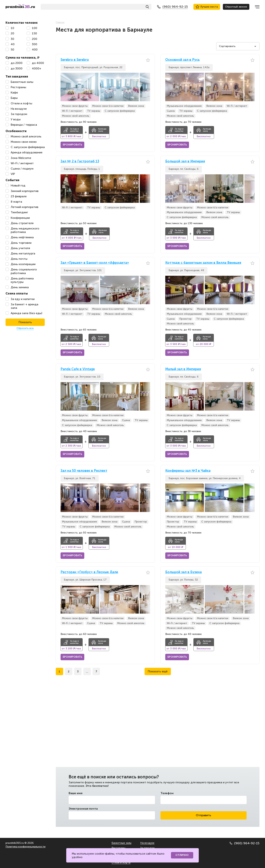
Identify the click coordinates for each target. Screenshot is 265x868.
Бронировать (72, 145)
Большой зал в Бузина (183, 572)
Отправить (203, 815)
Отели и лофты (121, 863)
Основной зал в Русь (182, 60)
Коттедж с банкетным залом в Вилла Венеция (203, 263)
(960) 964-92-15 (244, 843)
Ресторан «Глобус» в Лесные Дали (89, 572)
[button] (147, 87)
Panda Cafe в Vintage (78, 369)
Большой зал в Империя (185, 161)
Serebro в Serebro (75, 60)
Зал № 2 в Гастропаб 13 (80, 161)
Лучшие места (207, 7)
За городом (147, 848)
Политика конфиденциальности (25, 847)
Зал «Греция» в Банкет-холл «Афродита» (95, 263)
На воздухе (147, 843)
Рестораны (118, 848)
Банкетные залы (121, 843)
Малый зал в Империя (183, 369)
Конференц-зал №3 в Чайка (188, 471)
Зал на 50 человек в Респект (84, 471)
